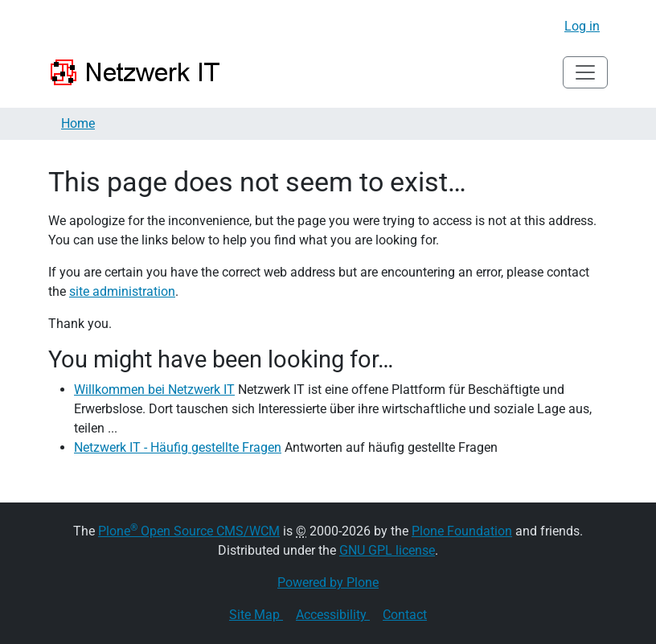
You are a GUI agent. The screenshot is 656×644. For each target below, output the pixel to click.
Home (78, 123)
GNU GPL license (387, 550)
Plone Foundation (462, 531)
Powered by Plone (328, 582)
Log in (582, 26)
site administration (122, 291)
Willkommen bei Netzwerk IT (154, 390)
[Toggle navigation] (585, 72)
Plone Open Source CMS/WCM (189, 531)
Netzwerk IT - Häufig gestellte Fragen (178, 447)
